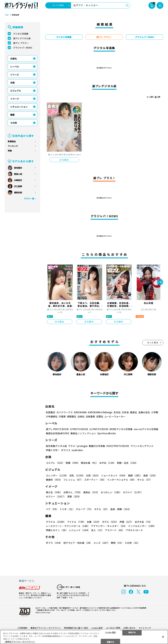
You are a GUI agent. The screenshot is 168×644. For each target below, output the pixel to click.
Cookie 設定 (97, 628)
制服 (73, 463)
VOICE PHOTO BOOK (118, 446)
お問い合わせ (129, 628)
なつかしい (111, 492)
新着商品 (12, 141)
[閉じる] (163, 637)
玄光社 (117, 412)
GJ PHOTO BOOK (99, 429)
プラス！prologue (78, 446)
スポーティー (95, 479)
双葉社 (100, 416)
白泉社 (81, 416)
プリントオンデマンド (142, 446)
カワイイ (133, 492)
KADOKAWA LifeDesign (100, 412)
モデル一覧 (29, 199)
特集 (10, 151)
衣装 (12, 83)
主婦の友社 (144, 412)
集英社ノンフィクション (83, 433)
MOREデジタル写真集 (121, 429)
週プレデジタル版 (22, 38)
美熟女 (91, 492)
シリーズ (14, 75)
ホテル (102, 509)
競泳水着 (90, 463)
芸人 (97, 530)
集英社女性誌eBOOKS (58, 433)
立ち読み (64, 160)
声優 (126, 522)
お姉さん (73, 492)
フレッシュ (73, 479)
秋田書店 (51, 412)
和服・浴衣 (127, 463)
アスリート (115, 530)
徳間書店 (72, 416)
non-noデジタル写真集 (146, 429)
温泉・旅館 (121, 509)
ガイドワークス (65, 412)
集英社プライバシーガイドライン (46, 628)
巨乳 (77, 475)
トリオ (67, 509)
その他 (13, 123)
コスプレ (55, 463)
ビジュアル (16, 91)
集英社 (134, 412)
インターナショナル (122, 479)
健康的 (54, 479)
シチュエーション (19, 107)
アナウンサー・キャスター (109, 526)
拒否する (132, 632)
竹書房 (62, 416)
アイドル (76, 522)
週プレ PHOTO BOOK (57, 429)
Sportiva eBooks (107, 433)
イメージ (15, 99)
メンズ (102, 543)
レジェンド (79, 530)
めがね (107, 463)
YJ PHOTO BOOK (79, 429)
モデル (110, 522)
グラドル (56, 522)
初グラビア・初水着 (78, 543)
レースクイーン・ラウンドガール (68, 526)
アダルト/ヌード (134, 530)
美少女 (54, 492)
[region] (84, 637)
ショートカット (114, 475)
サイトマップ (145, 628)
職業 (12, 115)
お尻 (93, 475)
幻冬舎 (125, 412)
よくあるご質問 (113, 628)
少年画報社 (52, 416)
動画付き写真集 (97, 446)
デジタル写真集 (21, 34)
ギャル (145, 479)
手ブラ (54, 543)
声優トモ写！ (53, 450)
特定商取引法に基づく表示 (76, 628)
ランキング (13, 146)
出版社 (13, 59)
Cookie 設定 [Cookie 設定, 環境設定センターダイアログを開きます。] (110, 632)
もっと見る (153, 342)
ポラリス (66, 450)
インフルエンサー (142, 526)
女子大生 (143, 522)
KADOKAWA (80, 412)
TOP (7, 15)
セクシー (56, 496)
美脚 (135, 475)
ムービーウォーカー (115, 416)
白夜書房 (90, 416)
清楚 (74, 496)
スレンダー (57, 475)
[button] (160, 282)
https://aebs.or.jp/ (43, 612)
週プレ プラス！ (21, 43)
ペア (52, 509)
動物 (117, 543)
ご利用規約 (22, 628)
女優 (94, 522)
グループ (84, 509)
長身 (150, 475)
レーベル (15, 67)
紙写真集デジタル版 (56, 446)
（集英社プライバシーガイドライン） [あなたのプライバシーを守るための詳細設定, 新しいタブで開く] (20, 642)
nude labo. (77, 450)
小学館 (155, 412)
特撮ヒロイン (57, 530)
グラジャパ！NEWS (23, 48)
